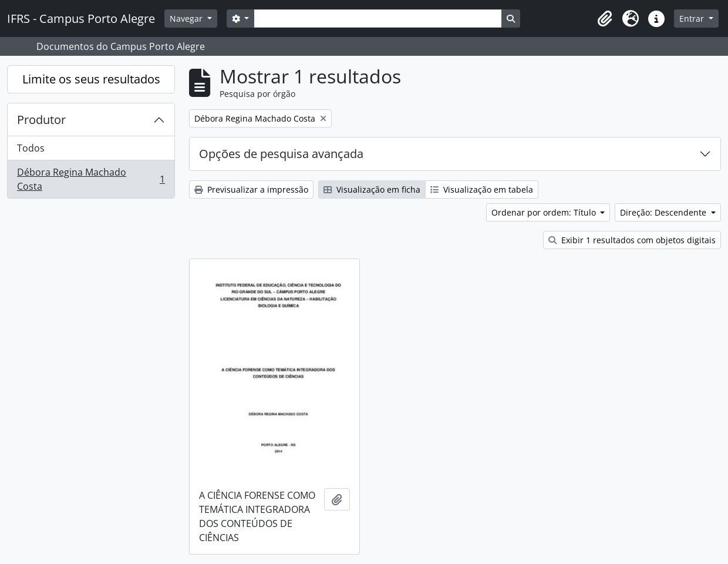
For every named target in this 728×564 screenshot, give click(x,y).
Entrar (693, 19)
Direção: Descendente (664, 212)
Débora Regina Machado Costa (91, 179)
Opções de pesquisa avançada (281, 154)
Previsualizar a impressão (251, 189)
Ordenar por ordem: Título (545, 212)
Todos (31, 148)
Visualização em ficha (372, 189)
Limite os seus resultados (91, 79)
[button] (605, 19)
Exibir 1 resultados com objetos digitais (632, 240)
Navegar (187, 19)
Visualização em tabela (482, 189)
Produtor (41, 120)
